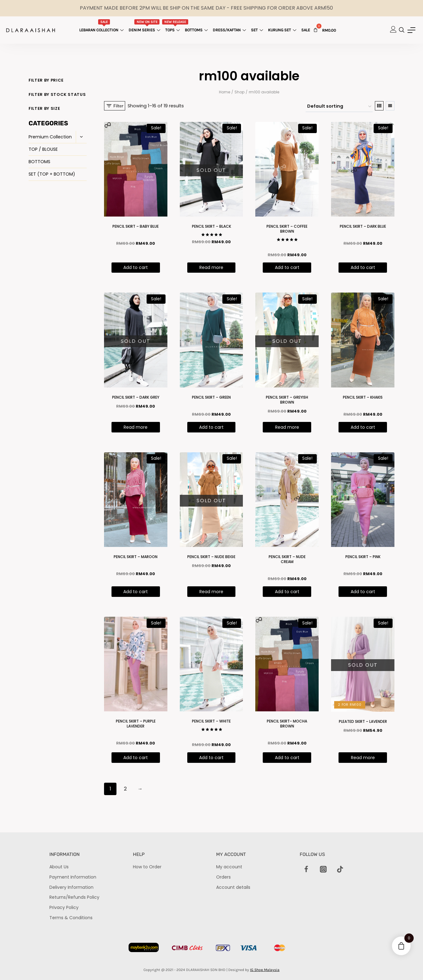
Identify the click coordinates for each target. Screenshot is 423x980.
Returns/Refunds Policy (74, 897)
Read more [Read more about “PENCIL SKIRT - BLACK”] (211, 267)
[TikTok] (340, 869)
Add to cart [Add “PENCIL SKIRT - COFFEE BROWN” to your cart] (287, 267)
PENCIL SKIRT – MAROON (136, 557)
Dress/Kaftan (230, 30)
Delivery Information (71, 887)
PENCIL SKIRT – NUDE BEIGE (211, 557)
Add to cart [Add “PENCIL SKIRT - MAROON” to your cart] (136, 592)
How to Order (147, 867)
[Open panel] (115, 106)
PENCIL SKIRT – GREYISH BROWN (287, 400)
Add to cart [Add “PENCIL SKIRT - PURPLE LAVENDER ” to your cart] (136, 758)
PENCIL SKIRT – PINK (363, 557)
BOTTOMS (39, 162)
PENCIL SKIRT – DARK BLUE (363, 226)
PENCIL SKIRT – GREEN (211, 397)
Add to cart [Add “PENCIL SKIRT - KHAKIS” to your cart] (363, 427)
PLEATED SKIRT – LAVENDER (363, 721)
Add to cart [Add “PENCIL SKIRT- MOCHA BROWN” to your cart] (287, 758)
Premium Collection (50, 137)
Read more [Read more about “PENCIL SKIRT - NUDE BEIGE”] (211, 592)
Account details (233, 887)
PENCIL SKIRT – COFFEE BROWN (287, 229)
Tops (175, 26)
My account (229, 867)
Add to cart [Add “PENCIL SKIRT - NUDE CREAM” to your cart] (287, 592)
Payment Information (73, 877)
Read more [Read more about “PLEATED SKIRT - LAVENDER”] (363, 758)
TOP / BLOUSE (43, 149)
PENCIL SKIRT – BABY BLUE (136, 226)
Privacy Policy (64, 907)
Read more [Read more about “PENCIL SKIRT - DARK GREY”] (136, 427)
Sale (306, 30)
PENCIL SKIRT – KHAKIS (363, 397)
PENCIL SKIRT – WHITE (211, 721)
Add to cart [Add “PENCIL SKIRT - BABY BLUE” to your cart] (136, 267)
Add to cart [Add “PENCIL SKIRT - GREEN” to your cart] (211, 427)
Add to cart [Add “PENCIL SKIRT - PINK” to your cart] (363, 592)
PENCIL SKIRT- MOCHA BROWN (287, 724)
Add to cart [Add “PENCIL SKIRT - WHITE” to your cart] (211, 758)
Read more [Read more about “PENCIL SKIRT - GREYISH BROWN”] (287, 427)
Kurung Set (283, 30)
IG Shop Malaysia (265, 970)
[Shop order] (339, 107)
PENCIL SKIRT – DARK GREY (136, 397)
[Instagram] (323, 869)
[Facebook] (307, 869)
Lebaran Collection (102, 26)
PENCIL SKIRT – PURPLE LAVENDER (136, 724)
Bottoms (197, 30)
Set (258, 30)
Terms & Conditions (71, 918)
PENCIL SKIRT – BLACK (212, 226)
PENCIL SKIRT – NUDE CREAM (287, 559)
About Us (59, 867)
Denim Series (145, 26)
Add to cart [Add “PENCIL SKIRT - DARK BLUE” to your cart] (363, 267)
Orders (223, 877)
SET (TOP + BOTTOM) (52, 174)
